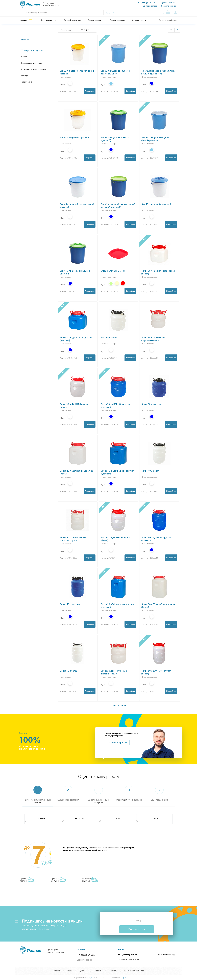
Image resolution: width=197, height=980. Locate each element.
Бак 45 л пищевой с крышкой (156, 204)
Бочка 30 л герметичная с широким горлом (155, 339)
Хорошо (147, 819)
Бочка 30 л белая (109, 337)
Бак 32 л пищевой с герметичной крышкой (77, 72)
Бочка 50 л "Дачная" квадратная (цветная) (117, 606)
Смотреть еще (119, 705)
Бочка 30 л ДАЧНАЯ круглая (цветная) (115, 406)
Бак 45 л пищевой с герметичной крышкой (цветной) (118, 206)
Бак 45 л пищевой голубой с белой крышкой (156, 139)
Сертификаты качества (134, 971)
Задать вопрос (117, 742)
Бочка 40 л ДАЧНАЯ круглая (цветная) (156, 539)
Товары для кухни (117, 20)
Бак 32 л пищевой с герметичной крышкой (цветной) (158, 72)
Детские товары (139, 20)
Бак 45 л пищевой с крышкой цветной (75, 272)
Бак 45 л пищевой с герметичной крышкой (77, 206)
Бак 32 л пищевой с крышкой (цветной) (115, 139)
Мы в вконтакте (166, 955)
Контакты (118, 5)
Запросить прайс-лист (168, 20)
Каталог (24, 20)
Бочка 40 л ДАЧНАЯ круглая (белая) (116, 539)
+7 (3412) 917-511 (146, 3)
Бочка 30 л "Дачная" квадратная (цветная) (76, 339)
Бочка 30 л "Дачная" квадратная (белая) (158, 272)
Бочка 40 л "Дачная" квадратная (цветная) (117, 472)
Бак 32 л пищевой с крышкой (75, 137)
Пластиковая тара (49, 20)
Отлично (36, 819)
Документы (84, 5)
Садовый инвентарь (72, 20)
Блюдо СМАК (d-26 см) (113, 271)
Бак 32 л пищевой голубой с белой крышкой (115, 72)
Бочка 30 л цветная (151, 404)
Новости (108, 5)
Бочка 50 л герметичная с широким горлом (114, 672)
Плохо (110, 819)
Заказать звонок (169, 6)
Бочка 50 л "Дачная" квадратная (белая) (158, 606)
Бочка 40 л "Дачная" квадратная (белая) (77, 472)
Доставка (83, 971)
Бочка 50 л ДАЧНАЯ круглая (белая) (156, 672)
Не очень (73, 819)
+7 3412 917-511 (86, 955)
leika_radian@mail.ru (128, 955)
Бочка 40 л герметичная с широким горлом (73, 539)
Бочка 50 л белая (69, 671)
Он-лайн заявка (150, 6)
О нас (75, 5)
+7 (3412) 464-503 (168, 3)
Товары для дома (95, 20)
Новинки (25, 39)
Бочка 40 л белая (150, 471)
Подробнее (90, 91)
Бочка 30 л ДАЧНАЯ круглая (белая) (75, 406)
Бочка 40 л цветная (70, 604)
